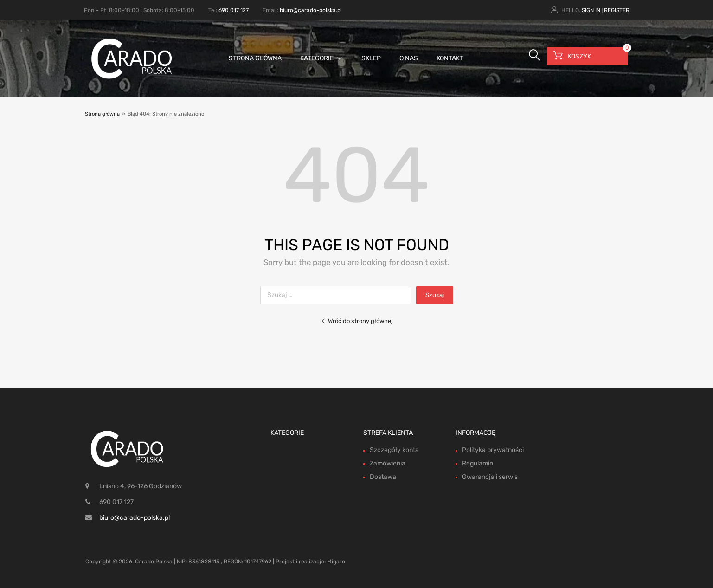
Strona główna (255, 58)
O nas (409, 58)
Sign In (591, 10)
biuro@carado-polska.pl (311, 10)
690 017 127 (234, 10)
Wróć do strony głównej (357, 321)
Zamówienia (388, 463)
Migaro (336, 562)
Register (617, 10)
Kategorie (321, 58)
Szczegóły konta (394, 450)
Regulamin (478, 463)
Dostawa (383, 477)
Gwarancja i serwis (490, 477)
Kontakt (450, 58)
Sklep (371, 58)
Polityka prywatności (493, 450)
